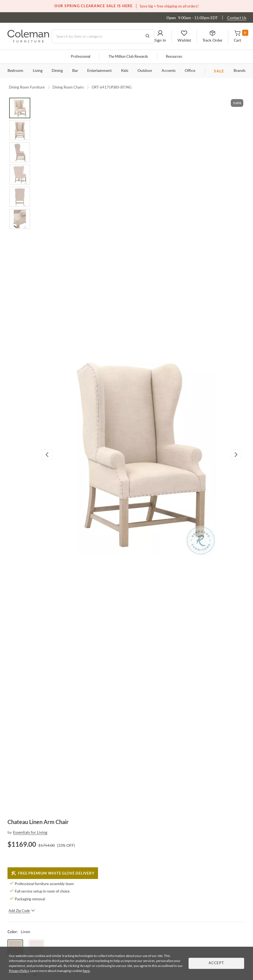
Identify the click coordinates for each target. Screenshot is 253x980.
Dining (57, 71)
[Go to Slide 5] (20, 197)
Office (190, 71)
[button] (160, 36)
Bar (75, 71)
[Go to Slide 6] (20, 219)
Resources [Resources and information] (174, 57)
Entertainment (99, 71)
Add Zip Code (22, 911)
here (86, 971)
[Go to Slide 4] (20, 175)
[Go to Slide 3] (20, 152)
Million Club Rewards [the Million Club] (128, 57)
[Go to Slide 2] (20, 130)
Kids (125, 71)
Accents (169, 71)
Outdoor (145, 71)
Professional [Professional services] (81, 57)
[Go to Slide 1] (20, 108)
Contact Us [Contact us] (237, 18)
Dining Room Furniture (27, 87)
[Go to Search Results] (147, 36)
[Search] (103, 36)
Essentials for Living (30, 832)
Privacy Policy (19, 971)
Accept (216, 963)
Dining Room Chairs (68, 87)
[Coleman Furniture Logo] (28, 41)
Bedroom (15, 71)
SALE (219, 71)
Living (38, 71)
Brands (240, 71)
